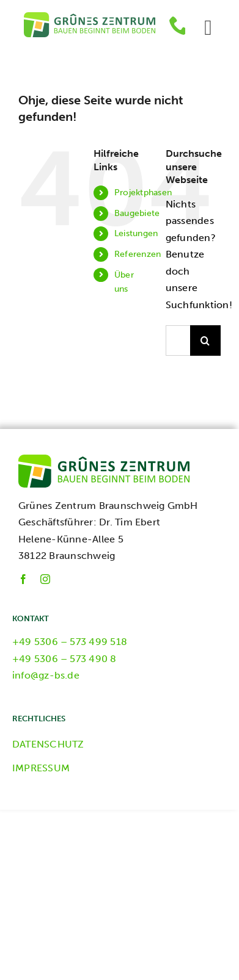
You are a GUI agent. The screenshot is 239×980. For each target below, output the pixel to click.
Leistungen (136, 233)
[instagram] (45, 579)
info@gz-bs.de (46, 675)
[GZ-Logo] (90, 17)
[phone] (179, 25)
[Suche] (205, 340)
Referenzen (138, 254)
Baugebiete (137, 213)
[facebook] (23, 579)
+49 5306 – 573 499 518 (70, 642)
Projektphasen (143, 193)
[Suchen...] (178, 340)
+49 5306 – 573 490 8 (64, 659)
